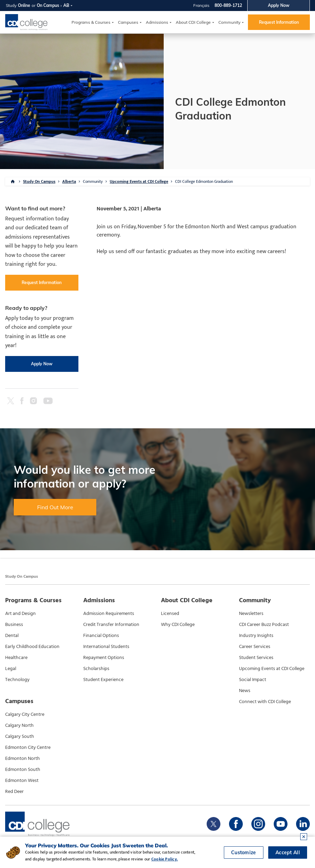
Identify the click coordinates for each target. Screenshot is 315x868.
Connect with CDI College (265, 702)
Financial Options (101, 636)
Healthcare (16, 658)
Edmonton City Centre (28, 747)
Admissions (157, 22)
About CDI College (193, 22)
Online (24, 5)
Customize (244, 853)
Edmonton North (23, 759)
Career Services (255, 647)
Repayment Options (104, 658)
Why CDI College (178, 625)
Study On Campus (39, 181)
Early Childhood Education (32, 647)
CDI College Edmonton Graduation (204, 181)
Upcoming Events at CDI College (139, 181)
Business (14, 625)
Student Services (256, 658)
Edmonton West (22, 781)
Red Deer (14, 792)
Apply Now (279, 5)
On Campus (48, 5)
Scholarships (96, 669)
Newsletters (251, 614)
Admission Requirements (109, 614)
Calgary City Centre (25, 714)
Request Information (279, 22)
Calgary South (20, 736)
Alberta (69, 181)
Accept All (288, 853)
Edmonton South (23, 770)
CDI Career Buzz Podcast (264, 625)
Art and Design (20, 614)
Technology (17, 680)
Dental (12, 636)
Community (229, 22)
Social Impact (253, 680)
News (245, 691)
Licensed (170, 614)
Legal (11, 669)
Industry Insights (256, 636)
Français (201, 5)
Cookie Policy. (165, 859)
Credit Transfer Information (111, 625)
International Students (106, 647)
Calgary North (19, 725)
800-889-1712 (228, 5)
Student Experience (103, 680)
